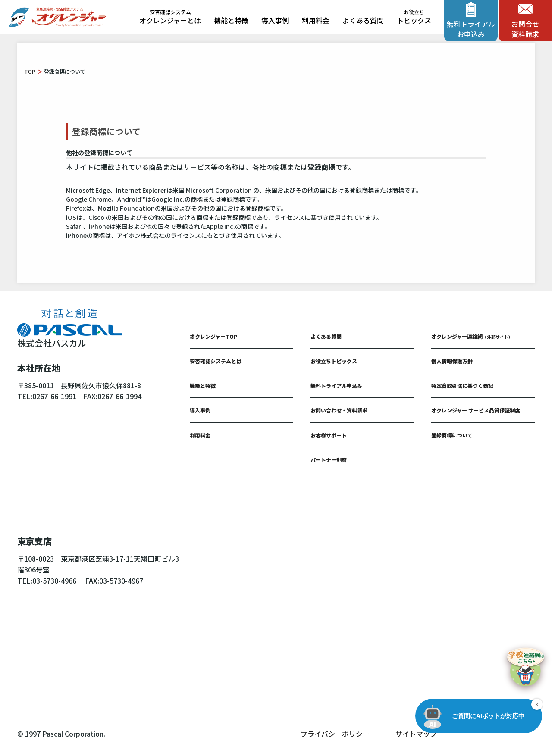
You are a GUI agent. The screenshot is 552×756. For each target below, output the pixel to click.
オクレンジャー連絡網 (472, 336)
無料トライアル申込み (336, 386)
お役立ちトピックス (334, 361)
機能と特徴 (231, 20)
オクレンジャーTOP (214, 336)
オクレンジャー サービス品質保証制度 (476, 410)
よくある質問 (363, 20)
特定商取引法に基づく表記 (462, 386)
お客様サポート (329, 435)
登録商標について (452, 435)
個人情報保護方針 (452, 361)
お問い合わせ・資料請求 (339, 410)
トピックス (414, 17)
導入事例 (275, 20)
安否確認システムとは (216, 361)
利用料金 (316, 20)
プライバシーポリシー (335, 734)
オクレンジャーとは (170, 17)
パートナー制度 (329, 460)
